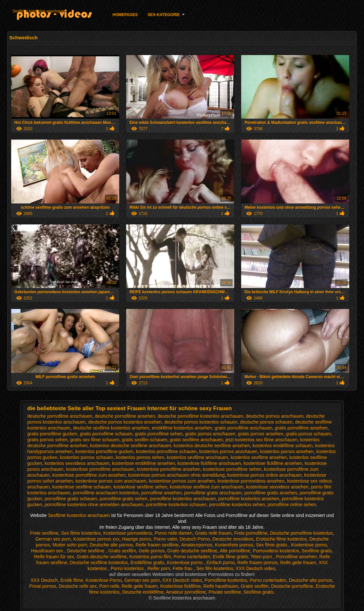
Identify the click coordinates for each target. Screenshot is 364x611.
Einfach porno (220, 563)
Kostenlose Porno (104, 580)
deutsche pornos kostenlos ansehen (125, 422)
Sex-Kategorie (163, 15)
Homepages (125, 15)
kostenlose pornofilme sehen (232, 469)
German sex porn (53, 539)
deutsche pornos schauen (266, 422)
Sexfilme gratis (316, 551)
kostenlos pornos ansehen (287, 451)
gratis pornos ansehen (261, 434)
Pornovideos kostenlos (276, 551)
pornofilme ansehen (161, 493)
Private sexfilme (225, 592)
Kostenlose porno (309, 545)
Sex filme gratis (272, 545)
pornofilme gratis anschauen (213, 493)
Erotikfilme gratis (147, 563)
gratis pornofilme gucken (52, 434)
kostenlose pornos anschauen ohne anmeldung (177, 475)
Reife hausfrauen (221, 586)
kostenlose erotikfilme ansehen (144, 463)
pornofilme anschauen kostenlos (106, 493)
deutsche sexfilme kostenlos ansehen (111, 428)
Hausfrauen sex (48, 551)
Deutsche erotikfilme (143, 592)
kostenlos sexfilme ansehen (259, 457)
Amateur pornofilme (186, 592)
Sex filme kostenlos (81, 533)
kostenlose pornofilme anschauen (100, 469)
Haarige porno (136, 539)
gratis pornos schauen (308, 434)
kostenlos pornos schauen (87, 457)
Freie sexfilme (44, 533)
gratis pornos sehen (47, 440)
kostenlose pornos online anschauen (265, 475)
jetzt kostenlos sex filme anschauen (261, 440)
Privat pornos (43, 586)
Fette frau (183, 568)
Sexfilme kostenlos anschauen (39, 11)
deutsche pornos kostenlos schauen (201, 422)
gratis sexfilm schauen (145, 440)
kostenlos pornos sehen (140, 457)
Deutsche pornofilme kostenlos (301, 533)
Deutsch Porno (195, 539)
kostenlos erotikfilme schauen (283, 446)
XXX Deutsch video (255, 568)
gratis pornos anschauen (210, 434)
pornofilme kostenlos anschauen (183, 499)
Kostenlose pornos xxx (96, 539)
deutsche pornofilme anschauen (60, 416)
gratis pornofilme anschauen (243, 428)
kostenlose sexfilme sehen (140, 487)
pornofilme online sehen (292, 505)
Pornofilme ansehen (296, 557)
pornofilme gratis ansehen (271, 493)
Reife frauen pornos (257, 563)
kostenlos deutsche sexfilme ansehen (212, 446)
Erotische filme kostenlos (282, 539)
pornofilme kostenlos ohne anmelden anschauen (94, 505)
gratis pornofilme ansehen (301, 428)
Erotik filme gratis (230, 557)
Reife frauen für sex (54, 557)
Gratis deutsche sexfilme (192, 551)
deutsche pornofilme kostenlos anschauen (201, 416)
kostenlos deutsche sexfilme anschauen (131, 446)
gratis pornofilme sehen (159, 434)
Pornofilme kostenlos (226, 580)
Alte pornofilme (235, 551)
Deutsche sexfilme (86, 551)
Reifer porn (159, 568)
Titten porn (262, 557)
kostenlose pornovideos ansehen (251, 481)
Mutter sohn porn (70, 545)
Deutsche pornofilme (292, 586)
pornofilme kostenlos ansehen (249, 499)
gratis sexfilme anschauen (196, 440)
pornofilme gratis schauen (71, 499)
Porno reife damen (173, 533)
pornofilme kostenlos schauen (176, 505)
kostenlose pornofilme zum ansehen (89, 475)
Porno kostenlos (128, 568)
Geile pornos (152, 551)
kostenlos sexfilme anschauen (197, 457)
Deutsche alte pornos (111, 545)
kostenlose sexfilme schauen (82, 487)
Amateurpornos (197, 545)
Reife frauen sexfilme (157, 545)
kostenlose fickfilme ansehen (273, 463)
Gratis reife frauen (213, 533)
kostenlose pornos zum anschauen (111, 481)
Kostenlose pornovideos (128, 533)
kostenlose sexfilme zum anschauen (207, 487)
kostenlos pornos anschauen (228, 451)
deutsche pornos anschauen (275, 416)
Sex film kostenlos (215, 568)
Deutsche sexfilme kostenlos (99, 563)
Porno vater (165, 539)
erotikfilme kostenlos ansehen (182, 428)
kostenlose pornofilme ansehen (169, 469)
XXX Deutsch (44, 580)
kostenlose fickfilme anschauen (209, 463)
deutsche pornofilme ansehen (125, 416)
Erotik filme (72, 580)
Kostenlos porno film (150, 557)
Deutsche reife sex (78, 586)
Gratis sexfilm (122, 551)
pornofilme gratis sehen (124, 499)
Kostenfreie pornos (234, 545)
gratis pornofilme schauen (106, 434)
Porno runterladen (192, 557)
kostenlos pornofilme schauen (166, 451)
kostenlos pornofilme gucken (104, 451)
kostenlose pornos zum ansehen (182, 481)
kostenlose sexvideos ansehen (277, 487)
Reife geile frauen (298, 563)
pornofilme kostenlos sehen (237, 505)
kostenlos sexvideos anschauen (77, 463)
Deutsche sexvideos (233, 539)
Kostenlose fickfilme (181, 586)
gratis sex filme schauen (95, 440)
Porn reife (109, 586)
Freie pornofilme (251, 533)
